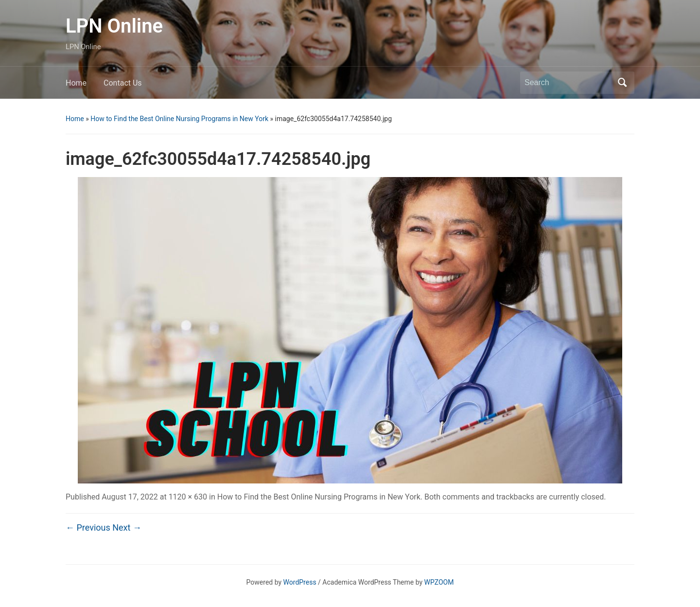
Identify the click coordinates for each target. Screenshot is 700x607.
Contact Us (123, 83)
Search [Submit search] (622, 83)
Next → (127, 527)
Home (76, 83)
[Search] (568, 83)
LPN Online (114, 26)
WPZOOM (439, 582)
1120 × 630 (188, 497)
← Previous (88, 527)
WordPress (300, 582)
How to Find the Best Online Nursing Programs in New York (179, 119)
